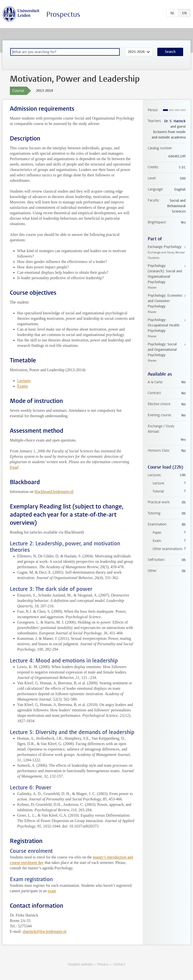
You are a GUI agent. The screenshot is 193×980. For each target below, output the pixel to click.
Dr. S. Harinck (175, 121)
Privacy (103, 964)
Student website (80, 964)
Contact (119, 964)
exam (52, 891)
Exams (23, 386)
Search (170, 52)
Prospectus (63, 14)
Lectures (24, 381)
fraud (14, 467)
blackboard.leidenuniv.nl (54, 492)
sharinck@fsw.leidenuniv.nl (45, 931)
